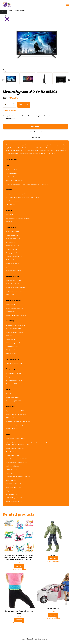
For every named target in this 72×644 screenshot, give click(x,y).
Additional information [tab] (36, 132)
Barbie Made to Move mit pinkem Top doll (19, 612)
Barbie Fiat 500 (53, 609)
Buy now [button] (19, 566)
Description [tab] (35, 126)
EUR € (4, 12)
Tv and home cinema (46, 116)
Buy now (24, 105)
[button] (10, 110)
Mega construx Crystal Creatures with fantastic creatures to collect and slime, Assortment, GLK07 (19, 557)
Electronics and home (20, 116)
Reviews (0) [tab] (36, 137)
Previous (3, 79)
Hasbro (53, 555)
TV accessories (33, 116)
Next (69, 79)
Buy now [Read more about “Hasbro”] (53, 558)
